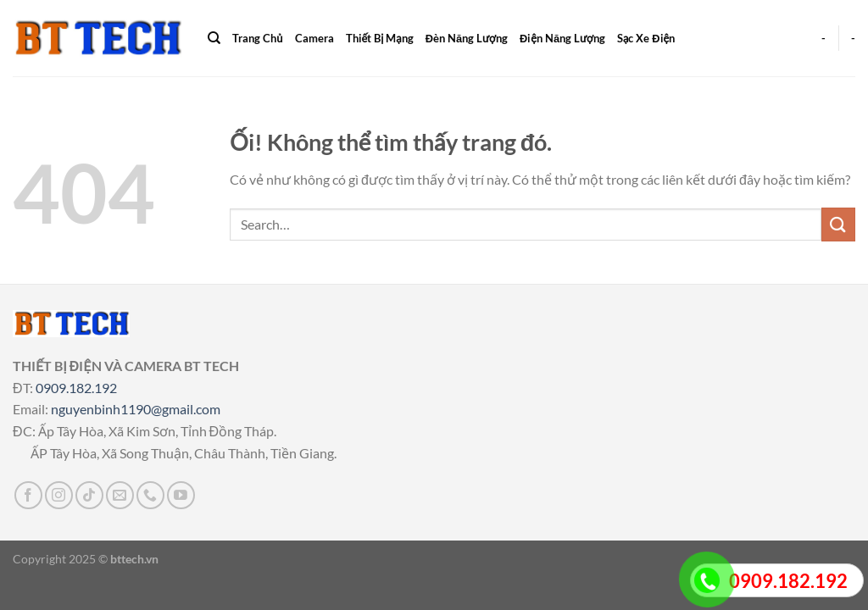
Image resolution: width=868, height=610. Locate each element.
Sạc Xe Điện (646, 38)
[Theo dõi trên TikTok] (89, 495)
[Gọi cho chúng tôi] (150, 495)
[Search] (214, 38)
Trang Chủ (257, 38)
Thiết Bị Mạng (380, 38)
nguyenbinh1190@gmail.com (136, 409)
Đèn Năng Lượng (467, 38)
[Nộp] (838, 224)
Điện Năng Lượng (562, 38)
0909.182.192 (76, 388)
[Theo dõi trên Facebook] (28, 495)
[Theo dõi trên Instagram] (59, 495)
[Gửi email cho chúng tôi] (120, 495)
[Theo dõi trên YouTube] (181, 495)
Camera (314, 38)
